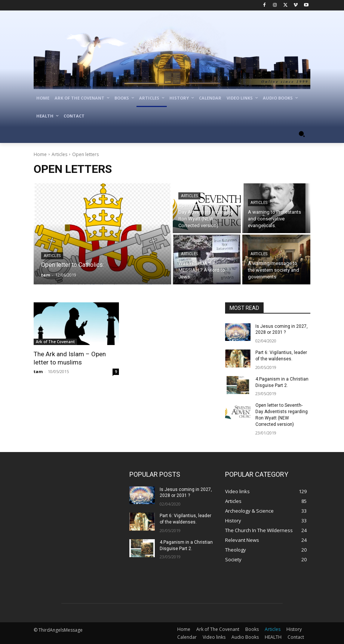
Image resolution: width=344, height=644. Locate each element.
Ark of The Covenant (55, 342)
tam (38, 371)
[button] (302, 134)
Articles (59, 154)
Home (40, 154)
